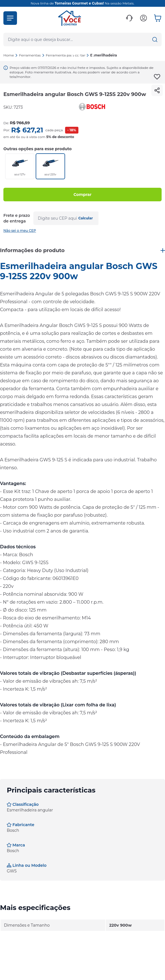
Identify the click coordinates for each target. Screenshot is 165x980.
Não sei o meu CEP (20, 231)
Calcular (86, 218)
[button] (10, 18)
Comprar (83, 195)
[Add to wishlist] (157, 77)
